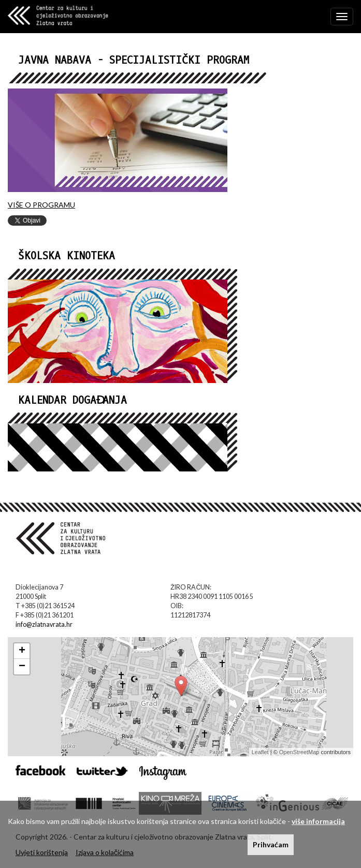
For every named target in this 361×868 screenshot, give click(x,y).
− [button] (22, 667)
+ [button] (22, 651)
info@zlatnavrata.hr (44, 624)
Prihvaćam (271, 844)
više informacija (318, 821)
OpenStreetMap (299, 752)
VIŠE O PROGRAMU (41, 205)
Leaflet (260, 752)
